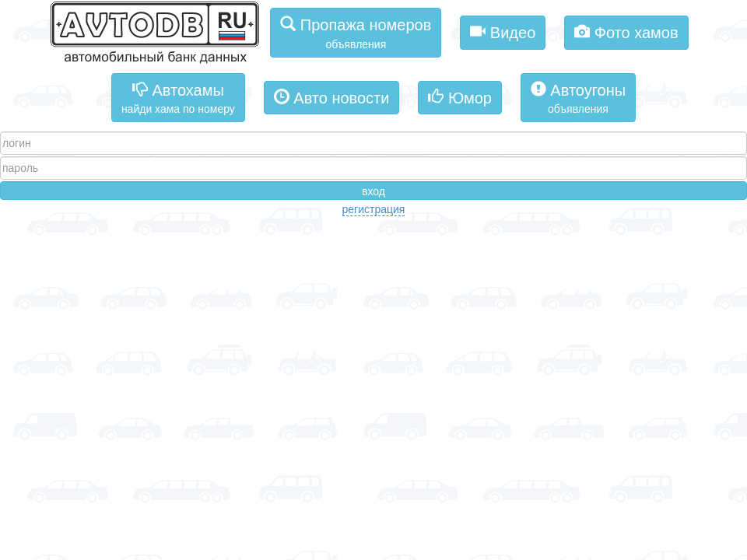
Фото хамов (626, 31)
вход (373, 191)
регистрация (374, 209)
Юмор (460, 97)
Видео (503, 31)
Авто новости (332, 97)
